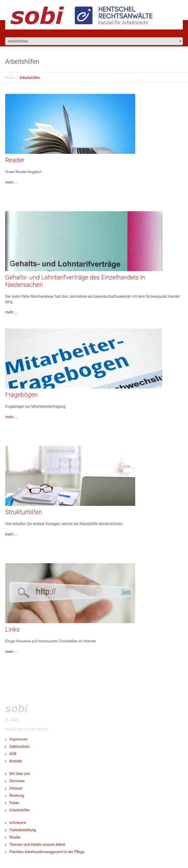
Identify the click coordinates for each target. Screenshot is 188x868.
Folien (14, 803)
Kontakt (16, 761)
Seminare (17, 781)
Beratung (17, 796)
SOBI (16, 709)
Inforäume (18, 823)
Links (12, 629)
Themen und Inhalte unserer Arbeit (37, 845)
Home (10, 78)
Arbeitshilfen (20, 810)
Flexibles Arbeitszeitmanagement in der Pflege (47, 852)
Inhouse (16, 788)
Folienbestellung (23, 830)
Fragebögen (21, 395)
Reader (15, 160)
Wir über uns (20, 774)
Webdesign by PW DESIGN (27, 729)
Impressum (18, 739)
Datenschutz (20, 746)
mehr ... (11, 182)
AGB (13, 754)
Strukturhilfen (24, 512)
